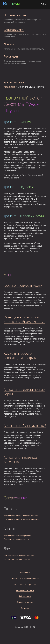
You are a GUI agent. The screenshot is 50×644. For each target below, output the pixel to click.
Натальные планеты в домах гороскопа (22, 519)
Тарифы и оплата (25, 602)
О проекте (25, 573)
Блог (8, 275)
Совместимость (14, 30)
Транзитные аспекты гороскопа (18, 539)
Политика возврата (25, 590)
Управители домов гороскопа (17, 559)
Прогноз (9, 44)
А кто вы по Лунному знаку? (25, 426)
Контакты (25, 608)
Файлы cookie (25, 596)
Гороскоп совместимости (23, 286)
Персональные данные (25, 585)
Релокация (11, 57)
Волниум (12, 4)
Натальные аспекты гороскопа (18, 536)
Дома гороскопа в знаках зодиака (19, 556)
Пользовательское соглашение (25, 579)
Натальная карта (15, 15)
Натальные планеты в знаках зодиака (21, 516)
